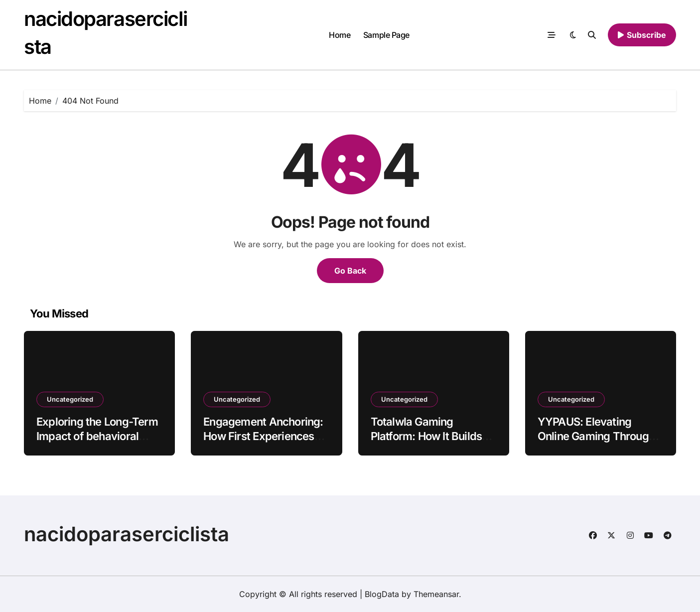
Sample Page (386, 35)
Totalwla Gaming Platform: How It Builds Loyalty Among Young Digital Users (426, 443)
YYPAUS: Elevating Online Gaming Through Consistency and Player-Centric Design (598, 443)
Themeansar (436, 594)
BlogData (382, 594)
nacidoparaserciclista (127, 534)
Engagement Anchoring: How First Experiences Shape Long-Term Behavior (263, 443)
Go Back (350, 271)
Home (340, 35)
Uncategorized (70, 399)
